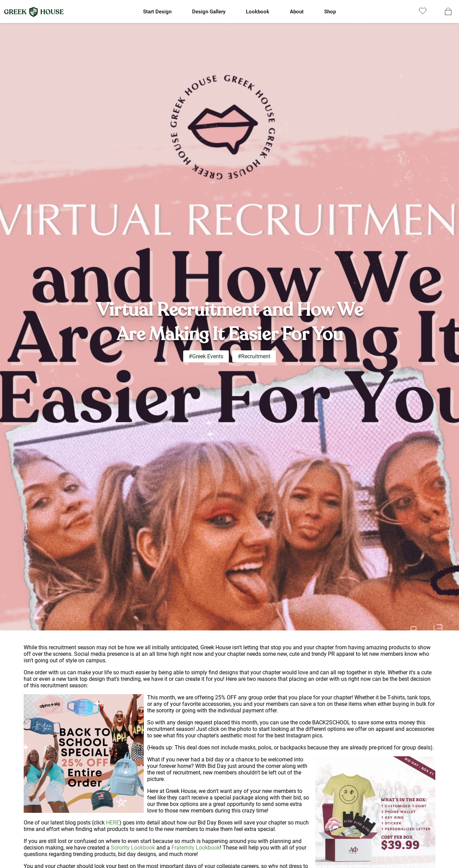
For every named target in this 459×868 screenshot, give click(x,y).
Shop (330, 12)
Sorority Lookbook (133, 848)
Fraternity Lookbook (196, 848)
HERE (113, 823)
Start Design (157, 12)
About (297, 12)
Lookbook (258, 12)
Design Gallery (209, 12)
